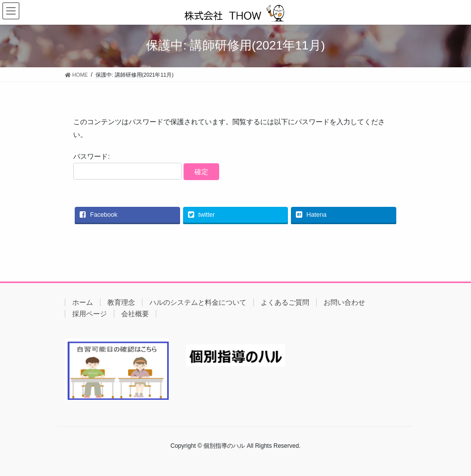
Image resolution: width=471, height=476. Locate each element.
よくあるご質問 (285, 302)
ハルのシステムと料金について (198, 302)
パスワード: (127, 166)
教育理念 (121, 302)
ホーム (83, 302)
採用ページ (90, 314)
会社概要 (135, 314)
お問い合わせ (344, 302)
